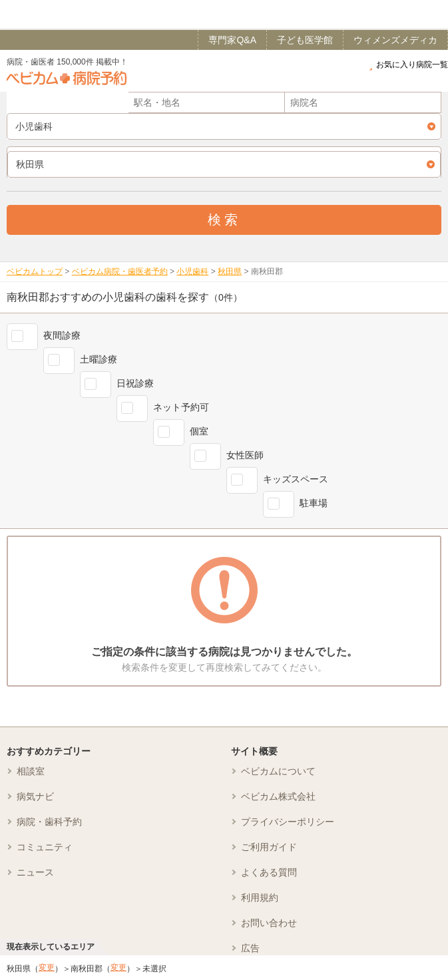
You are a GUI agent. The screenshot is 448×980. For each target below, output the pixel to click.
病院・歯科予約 (49, 822)
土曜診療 (99, 359)
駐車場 (314, 503)
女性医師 (245, 455)
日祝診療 (135, 383)
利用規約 (260, 898)
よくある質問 (269, 872)
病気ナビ (35, 796)
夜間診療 (62, 335)
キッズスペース (296, 479)
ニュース (35, 872)
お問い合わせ (269, 923)
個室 (199, 431)
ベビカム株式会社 (278, 796)
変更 (47, 967)
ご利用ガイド (269, 847)
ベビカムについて (278, 771)
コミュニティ (45, 847)
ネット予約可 (181, 407)
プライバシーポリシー (288, 822)
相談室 (31, 771)
